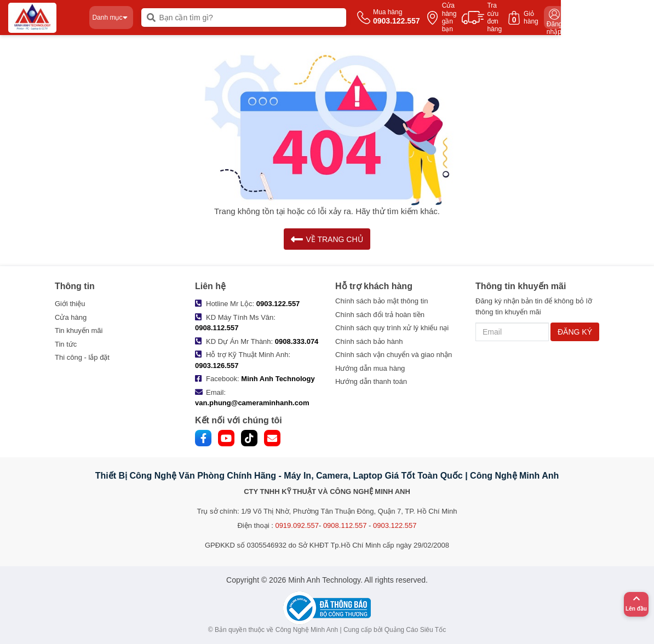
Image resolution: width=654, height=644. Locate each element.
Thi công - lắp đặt (82, 357)
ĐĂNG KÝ (575, 332)
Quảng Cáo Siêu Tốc (415, 630)
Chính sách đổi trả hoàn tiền (380, 315)
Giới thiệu (70, 304)
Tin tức (66, 344)
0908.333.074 (297, 341)
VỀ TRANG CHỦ (327, 239)
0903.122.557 (278, 304)
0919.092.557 (297, 525)
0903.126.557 (217, 366)
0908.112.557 (217, 328)
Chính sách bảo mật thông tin (381, 301)
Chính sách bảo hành (369, 341)
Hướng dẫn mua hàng (370, 368)
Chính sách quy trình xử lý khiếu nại (392, 328)
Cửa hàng (71, 317)
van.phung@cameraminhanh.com (252, 403)
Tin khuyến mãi (79, 330)
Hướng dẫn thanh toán (371, 381)
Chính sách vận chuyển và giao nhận (394, 355)
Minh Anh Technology (278, 379)
